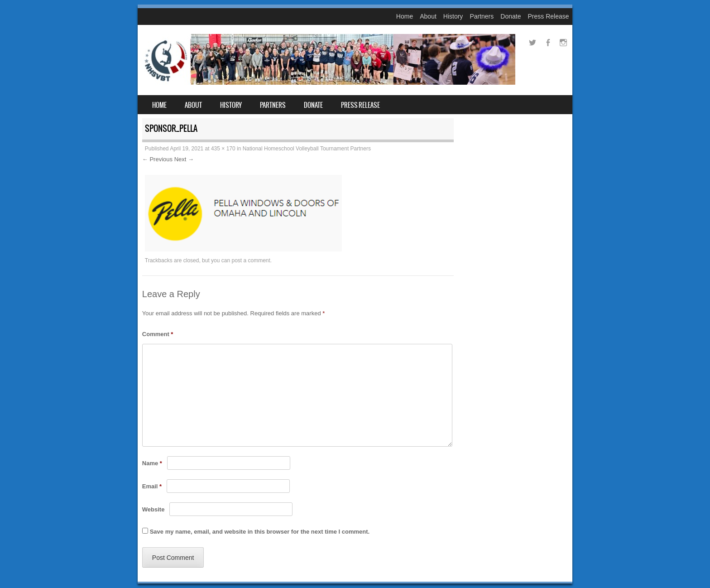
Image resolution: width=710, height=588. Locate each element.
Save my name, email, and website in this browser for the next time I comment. (260, 532)
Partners (482, 16)
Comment (158, 334)
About (428, 16)
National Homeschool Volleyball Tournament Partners (307, 149)
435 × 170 (223, 149)
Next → (184, 159)
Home (405, 16)
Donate (511, 16)
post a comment (251, 260)
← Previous (157, 159)
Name (152, 463)
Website (154, 509)
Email (152, 486)
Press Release (548, 16)
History (453, 16)
